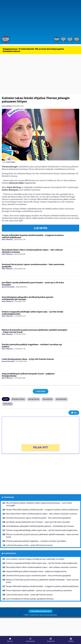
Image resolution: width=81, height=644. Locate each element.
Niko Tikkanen (7, 239)
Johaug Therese (34, 399)
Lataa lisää (41, 391)
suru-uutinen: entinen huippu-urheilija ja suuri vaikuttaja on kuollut (35, 559)
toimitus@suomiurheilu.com (40, 611)
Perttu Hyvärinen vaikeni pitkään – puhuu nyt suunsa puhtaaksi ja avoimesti (39, 590)
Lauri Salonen (7, 106)
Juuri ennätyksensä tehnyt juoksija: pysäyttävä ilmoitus (30, 599)
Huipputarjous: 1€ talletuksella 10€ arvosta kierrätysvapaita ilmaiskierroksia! (33, 50)
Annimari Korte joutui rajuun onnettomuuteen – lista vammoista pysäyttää (33, 265)
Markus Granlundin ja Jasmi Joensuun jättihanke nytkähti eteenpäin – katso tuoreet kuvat (35, 331)
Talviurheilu (8, 404)
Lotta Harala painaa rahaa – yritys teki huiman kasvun (28, 359)
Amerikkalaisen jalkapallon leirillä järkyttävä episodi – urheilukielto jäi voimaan (28, 298)
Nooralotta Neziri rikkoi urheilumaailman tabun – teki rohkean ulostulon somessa (32, 251)
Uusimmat (9, 497)
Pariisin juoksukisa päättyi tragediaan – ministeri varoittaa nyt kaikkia (32, 345)
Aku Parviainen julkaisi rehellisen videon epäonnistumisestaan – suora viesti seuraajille (39, 504)
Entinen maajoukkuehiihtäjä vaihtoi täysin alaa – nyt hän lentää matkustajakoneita (32, 313)
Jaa (74, 413)
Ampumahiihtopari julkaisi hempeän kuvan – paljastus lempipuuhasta (28, 375)
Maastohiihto (48, 399)
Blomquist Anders (18, 399)
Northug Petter (61, 399)
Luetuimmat (10, 553)
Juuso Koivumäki (8, 287)
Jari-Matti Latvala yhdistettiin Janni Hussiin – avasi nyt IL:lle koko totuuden (33, 284)
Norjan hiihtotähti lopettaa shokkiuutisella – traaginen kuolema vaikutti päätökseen (33, 236)
